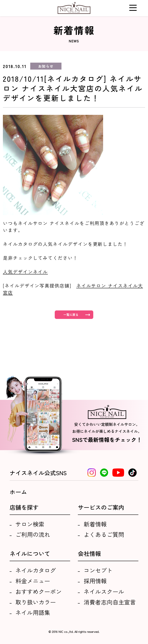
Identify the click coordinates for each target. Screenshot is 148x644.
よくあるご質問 (104, 534)
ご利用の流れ (33, 534)
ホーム (18, 492)
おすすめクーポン (39, 591)
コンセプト (98, 570)
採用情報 (95, 581)
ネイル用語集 (33, 612)
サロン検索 (30, 524)
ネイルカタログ (36, 570)
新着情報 (95, 524)
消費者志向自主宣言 (110, 602)
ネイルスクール (104, 591)
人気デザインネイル (25, 272)
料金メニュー (33, 581)
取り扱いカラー (36, 602)
